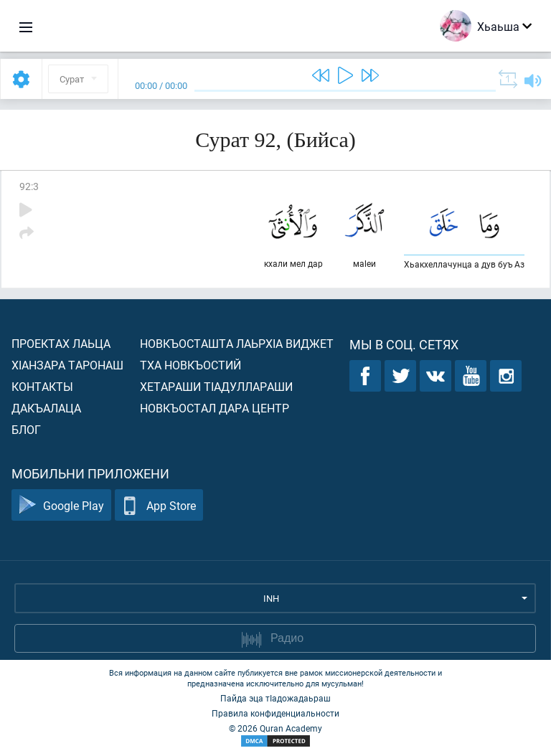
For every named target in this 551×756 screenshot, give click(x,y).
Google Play (61, 505)
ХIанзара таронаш (67, 365)
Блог (26, 429)
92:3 (29, 186)
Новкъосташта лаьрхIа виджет (237, 343)
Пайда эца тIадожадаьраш (275, 698)
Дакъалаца (46, 408)
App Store (159, 505)
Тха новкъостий (190, 365)
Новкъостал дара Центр (215, 408)
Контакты (42, 386)
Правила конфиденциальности (275, 713)
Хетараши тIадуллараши (216, 386)
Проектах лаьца (61, 343)
